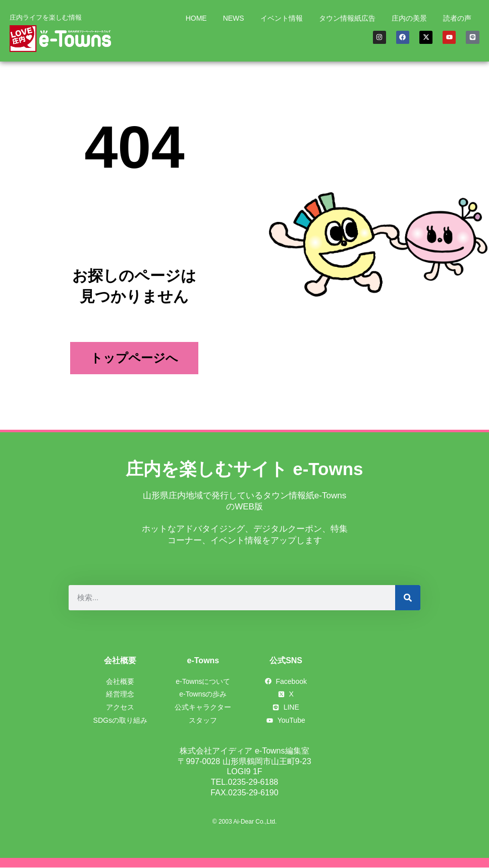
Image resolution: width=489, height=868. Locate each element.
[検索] (408, 598)
